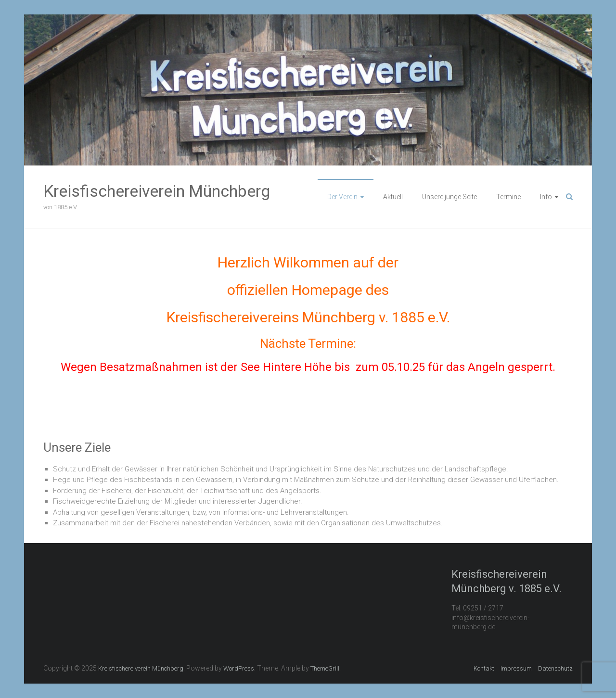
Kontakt (484, 668)
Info (546, 197)
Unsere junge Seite (449, 197)
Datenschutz (555, 668)
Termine (508, 197)
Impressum (516, 668)
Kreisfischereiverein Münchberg (157, 191)
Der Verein (342, 197)
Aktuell (393, 197)
